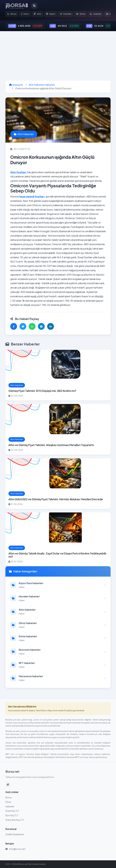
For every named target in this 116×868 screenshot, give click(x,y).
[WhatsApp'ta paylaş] (32, 326)
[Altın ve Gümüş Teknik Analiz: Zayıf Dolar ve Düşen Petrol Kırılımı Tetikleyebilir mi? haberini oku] (58, 539)
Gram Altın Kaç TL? (15, 820)
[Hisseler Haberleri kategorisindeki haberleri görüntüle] (58, 598)
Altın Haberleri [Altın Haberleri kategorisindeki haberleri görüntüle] (24, 134)
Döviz (25, 14)
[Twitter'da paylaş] (23, 326)
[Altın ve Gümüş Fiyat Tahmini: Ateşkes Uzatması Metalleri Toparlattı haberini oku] (58, 429)
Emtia (81, 14)
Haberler (10, 806)
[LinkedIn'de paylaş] (51, 326)
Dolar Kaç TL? (12, 811)
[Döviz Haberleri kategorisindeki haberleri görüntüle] (58, 625)
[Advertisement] (58, 56)
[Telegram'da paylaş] (41, 326)
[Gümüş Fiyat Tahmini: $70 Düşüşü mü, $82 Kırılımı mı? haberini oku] (58, 375)
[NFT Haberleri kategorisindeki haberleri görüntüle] (58, 665)
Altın (37, 14)
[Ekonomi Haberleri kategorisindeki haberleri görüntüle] (58, 652)
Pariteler (66, 14)
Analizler (96, 14)
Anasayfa (16, 85)
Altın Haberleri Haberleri (42, 85)
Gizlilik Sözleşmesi (15, 834)
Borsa (12, 14)
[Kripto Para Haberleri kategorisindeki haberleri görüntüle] (58, 585)
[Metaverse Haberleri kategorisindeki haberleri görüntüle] (58, 678)
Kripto (51, 14)
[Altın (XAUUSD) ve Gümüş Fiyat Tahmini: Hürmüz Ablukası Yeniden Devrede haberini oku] (58, 484)
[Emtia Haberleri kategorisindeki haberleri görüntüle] (58, 638)
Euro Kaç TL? (12, 815)
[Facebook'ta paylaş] (14, 326)
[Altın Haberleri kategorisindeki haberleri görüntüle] (58, 612)
